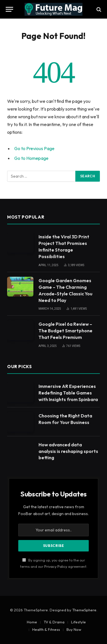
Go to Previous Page (34, 148)
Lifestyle (78, 622)
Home (32, 622)
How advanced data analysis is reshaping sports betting (68, 451)
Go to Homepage (31, 158)
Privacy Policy (56, 566)
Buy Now (74, 629)
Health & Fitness (46, 629)
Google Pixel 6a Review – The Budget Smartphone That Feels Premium (65, 331)
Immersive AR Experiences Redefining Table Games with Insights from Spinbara (68, 393)
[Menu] (9, 9)
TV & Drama (54, 622)
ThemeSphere (84, 610)
